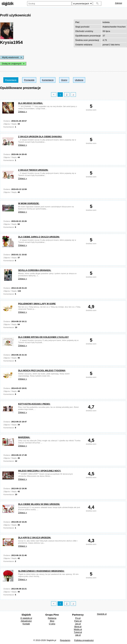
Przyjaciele (29, 80)
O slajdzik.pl (26, 618)
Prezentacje (11, 80)
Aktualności (26, 621)
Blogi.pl (78, 627)
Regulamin (65, 640)
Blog (52, 621)
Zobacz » (23, 112)
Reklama (52, 618)
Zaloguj (118, 3)
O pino (52, 624)
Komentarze (48, 80)
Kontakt (26, 624)
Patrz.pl (78, 621)
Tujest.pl (78, 632)
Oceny (64, 80)
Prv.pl (78, 618)
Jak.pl (78, 635)
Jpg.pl (78, 624)
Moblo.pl (78, 629)
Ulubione (79, 80)
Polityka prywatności (84, 640)
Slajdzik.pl (102, 614)
